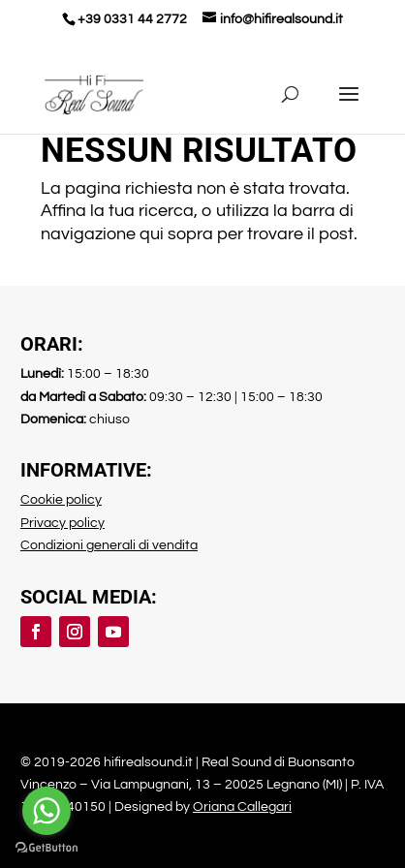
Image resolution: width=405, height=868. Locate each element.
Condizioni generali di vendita (109, 545)
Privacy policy (62, 523)
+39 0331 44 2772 (132, 19)
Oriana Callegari (242, 807)
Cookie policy (61, 500)
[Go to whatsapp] (47, 811)
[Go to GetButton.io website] (47, 848)
